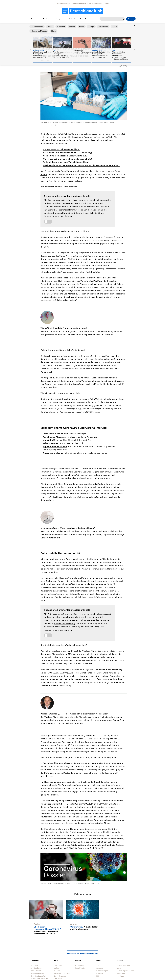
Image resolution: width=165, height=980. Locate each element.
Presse (119, 968)
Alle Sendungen (36, 968)
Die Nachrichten (37, 971)
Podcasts (72, 19)
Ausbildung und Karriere (125, 971)
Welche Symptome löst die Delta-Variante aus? (65, 156)
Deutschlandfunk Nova (100, 3)
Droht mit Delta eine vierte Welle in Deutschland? (66, 162)
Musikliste (99, 973)
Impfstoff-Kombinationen (55, 446)
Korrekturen (121, 976)
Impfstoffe (48, 440)
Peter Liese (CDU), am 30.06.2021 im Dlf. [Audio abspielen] (81, 804)
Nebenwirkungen (51, 443)
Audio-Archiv (85, 19)
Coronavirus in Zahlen (53, 434)
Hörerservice (80, 965)
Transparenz (121, 973)
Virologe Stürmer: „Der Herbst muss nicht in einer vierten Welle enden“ (74, 714)
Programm (60, 19)
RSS (97, 976)
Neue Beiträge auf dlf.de (39, 976)
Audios (56, 968)
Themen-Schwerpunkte (39, 979)
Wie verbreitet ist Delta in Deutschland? (62, 149)
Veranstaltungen (102, 971)
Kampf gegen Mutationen (55, 437)
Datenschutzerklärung (65, 210)
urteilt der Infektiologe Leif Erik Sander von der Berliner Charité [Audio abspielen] (76, 584)
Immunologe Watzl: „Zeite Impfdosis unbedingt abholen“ (68, 528)
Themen (34, 19)
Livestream (58, 965)
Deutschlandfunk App (62, 973)
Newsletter (100, 968)
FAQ (97, 965)
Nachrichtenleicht (37, 973)
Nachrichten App (60, 976)
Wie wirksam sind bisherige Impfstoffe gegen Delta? (67, 159)
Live (131, 19)
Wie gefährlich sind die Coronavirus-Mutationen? (64, 328)
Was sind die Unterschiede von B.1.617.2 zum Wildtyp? (68, 152)
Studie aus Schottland (79, 384)
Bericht (44, 174)
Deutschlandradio (63, 3)
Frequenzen (58, 979)
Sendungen (47, 19)
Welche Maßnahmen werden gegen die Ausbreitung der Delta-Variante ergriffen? (81, 165)
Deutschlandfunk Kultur (81, 3)
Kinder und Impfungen (53, 453)
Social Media (80, 968)
